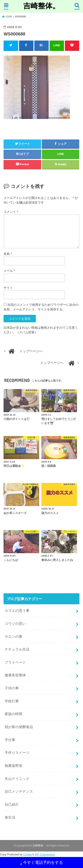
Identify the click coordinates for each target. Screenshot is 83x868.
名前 (8, 254)
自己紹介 (12, 804)
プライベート (15, 662)
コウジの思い (15, 623)
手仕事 (10, 740)
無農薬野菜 (14, 766)
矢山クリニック (17, 779)
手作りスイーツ (17, 753)
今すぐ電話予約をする (41, 863)
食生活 (10, 817)
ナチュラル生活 (17, 649)
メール (9, 271)
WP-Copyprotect (45, 855)
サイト (8, 288)
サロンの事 (14, 636)
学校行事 (12, 701)
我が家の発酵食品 (19, 727)
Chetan (28, 855)
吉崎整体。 (41, 6)
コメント (11, 212)
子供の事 (12, 688)
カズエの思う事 (17, 610)
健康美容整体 (15, 675)
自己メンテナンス (19, 791)
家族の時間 (14, 714)
